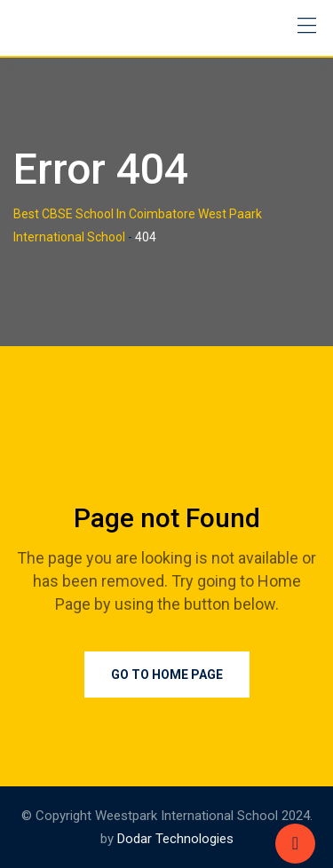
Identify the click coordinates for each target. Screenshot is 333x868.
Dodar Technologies (175, 839)
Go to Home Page (167, 675)
